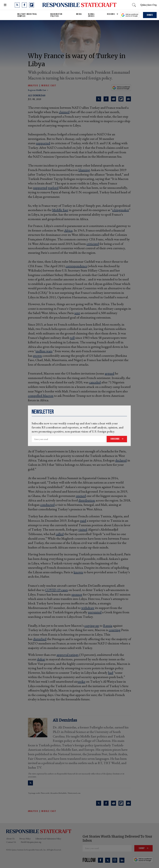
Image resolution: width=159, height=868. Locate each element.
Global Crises (91, 15)
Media (79, 14)
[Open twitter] (17, 5)
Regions (111, 14)
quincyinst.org (148, 5)
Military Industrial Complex (27, 15)
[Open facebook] (24, 5)
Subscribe (115, 439)
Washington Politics (56, 15)
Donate (150, 15)
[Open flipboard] (32, 5)
